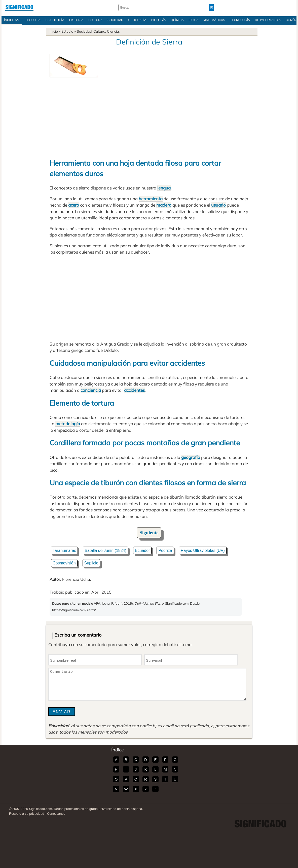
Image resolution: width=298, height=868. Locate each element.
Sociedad (115, 20)
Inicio (54, 31)
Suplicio (91, 563)
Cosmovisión (64, 563)
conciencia (91, 390)
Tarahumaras (64, 550)
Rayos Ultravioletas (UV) (203, 550)
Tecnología (240, 20)
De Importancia (268, 20)
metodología (68, 424)
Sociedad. (85, 31)
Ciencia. (113, 31)
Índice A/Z (12, 20)
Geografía (137, 20)
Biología (158, 20)
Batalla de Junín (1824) (105, 550)
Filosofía (33, 20)
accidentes (134, 390)
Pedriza (165, 550)
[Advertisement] (149, 115)
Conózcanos (56, 814)
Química (177, 20)
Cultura (95, 20)
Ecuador (142, 550)
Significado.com (19, 8)
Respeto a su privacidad (27, 814)
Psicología (55, 20)
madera (164, 205)
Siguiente (149, 533)
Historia (76, 20)
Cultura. (100, 31)
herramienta (151, 199)
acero (74, 205)
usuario (218, 205)
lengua (164, 188)
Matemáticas (214, 20)
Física (194, 20)
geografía (191, 457)
